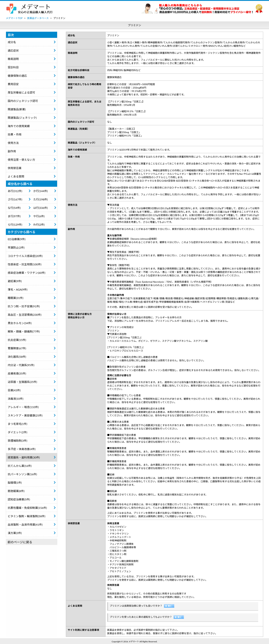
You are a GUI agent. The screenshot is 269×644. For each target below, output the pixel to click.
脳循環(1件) (15, 483)
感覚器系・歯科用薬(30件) (24, 457)
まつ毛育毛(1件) (17, 424)
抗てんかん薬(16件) (20, 466)
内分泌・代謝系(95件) (21, 365)
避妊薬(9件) (15, 281)
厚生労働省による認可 (21, 92)
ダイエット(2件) (17, 432)
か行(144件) (40, 191)
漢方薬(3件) (15, 533)
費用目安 (13, 84)
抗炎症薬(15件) (17, 340)
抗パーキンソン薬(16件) (22, 474)
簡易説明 (13, 59)
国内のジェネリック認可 (23, 101)
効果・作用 (15, 134)
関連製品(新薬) (17, 109)
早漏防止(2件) (16, 247)
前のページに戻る (20, 542)
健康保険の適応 (17, 76)
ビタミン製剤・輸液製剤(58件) (27, 516)
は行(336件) (40, 208)
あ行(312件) (15, 191)
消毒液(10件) (16, 399)
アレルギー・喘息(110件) (23, 407)
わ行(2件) (39, 225)
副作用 (12, 151)
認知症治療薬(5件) (19, 499)
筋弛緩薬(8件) (16, 491)
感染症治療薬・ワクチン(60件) (27, 273)
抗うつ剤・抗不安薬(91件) (24, 306)
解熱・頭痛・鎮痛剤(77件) (24, 331)
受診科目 (13, 67)
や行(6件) (39, 216)
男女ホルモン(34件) (20, 323)
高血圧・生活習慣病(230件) (25, 315)
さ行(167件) (15, 199)
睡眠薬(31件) (16, 298)
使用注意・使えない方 (21, 160)
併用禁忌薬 (15, 168)
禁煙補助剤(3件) (17, 441)
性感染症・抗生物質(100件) (25, 264)
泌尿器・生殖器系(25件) (22, 382)
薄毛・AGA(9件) (18, 289)
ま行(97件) (14, 216)
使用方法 (13, 143)
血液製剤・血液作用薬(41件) (25, 525)
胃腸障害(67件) (17, 348)
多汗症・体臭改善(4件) (22, 449)
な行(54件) (14, 208)
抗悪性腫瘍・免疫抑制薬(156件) (27, 508)
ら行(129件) (15, 225)
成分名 (12, 42)
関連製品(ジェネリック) (22, 118)
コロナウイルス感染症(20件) (25, 256)
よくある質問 (16, 176)
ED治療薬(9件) (17, 239)
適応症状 (13, 50)
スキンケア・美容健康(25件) (25, 415)
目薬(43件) (14, 390)
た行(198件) (40, 199)
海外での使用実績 (19, 126)
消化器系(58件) (17, 357)
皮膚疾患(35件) (17, 373)
